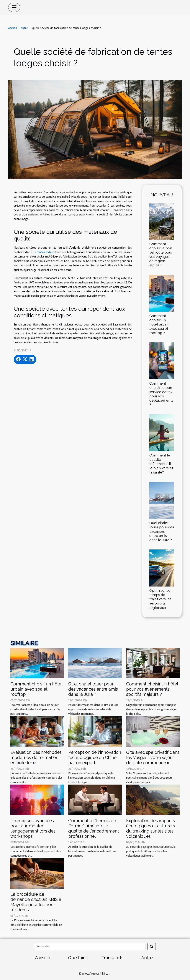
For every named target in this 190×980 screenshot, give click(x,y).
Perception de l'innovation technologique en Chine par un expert (95, 757)
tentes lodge (45, 252)
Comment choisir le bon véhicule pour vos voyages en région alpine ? (161, 254)
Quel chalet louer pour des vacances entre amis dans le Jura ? (162, 531)
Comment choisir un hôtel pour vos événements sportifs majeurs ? (152, 689)
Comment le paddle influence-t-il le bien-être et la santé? (161, 464)
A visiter (43, 958)
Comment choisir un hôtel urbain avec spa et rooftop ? (159, 324)
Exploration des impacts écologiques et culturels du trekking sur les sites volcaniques (151, 828)
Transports (112, 958)
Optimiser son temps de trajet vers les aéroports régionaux (161, 599)
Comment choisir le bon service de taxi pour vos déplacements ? (161, 394)
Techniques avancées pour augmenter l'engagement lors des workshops (33, 828)
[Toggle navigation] (14, 7)
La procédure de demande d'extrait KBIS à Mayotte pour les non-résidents (36, 902)
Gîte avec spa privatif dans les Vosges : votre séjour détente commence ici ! (153, 757)
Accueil (12, 28)
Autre (24, 28)
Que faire (78, 958)
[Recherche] (90, 946)
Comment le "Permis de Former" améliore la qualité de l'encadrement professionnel (94, 828)
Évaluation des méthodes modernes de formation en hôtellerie (36, 757)
